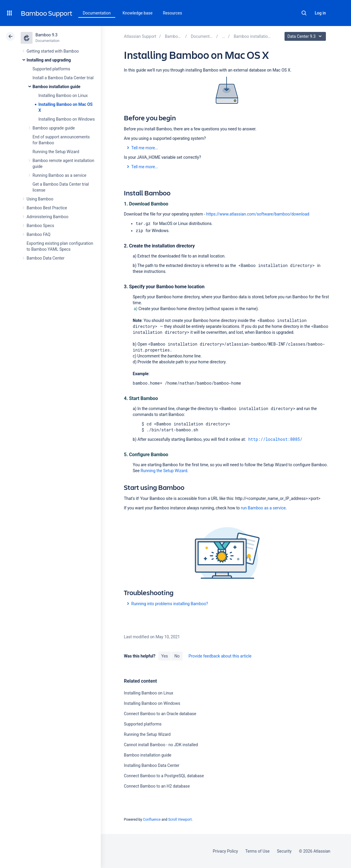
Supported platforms (51, 69)
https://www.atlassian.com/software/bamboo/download (258, 214)
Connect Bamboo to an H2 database (157, 786)
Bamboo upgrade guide (54, 128)
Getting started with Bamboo (53, 51)
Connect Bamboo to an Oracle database (160, 714)
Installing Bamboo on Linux (63, 95)
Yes (165, 656)
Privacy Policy (225, 851)
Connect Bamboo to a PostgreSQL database (164, 776)
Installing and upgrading (49, 60)
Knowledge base (138, 13)
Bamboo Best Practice (47, 208)
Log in (320, 13)
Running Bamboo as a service (59, 175)
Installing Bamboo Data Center (152, 765)
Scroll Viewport (180, 820)
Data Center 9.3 (306, 36)
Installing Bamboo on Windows (67, 119)
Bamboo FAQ (38, 234)
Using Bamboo (40, 199)
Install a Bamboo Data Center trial (63, 78)
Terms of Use (257, 851)
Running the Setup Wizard (56, 152)
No (177, 656)
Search (304, 13)
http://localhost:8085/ (275, 439)
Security (284, 851)
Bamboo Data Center (45, 258)
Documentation (97, 13)
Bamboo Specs (40, 226)
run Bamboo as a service (263, 508)
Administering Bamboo (47, 217)
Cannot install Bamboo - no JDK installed (161, 745)
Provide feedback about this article (220, 656)
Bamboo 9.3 (47, 35)
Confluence (152, 820)
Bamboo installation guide (56, 87)
